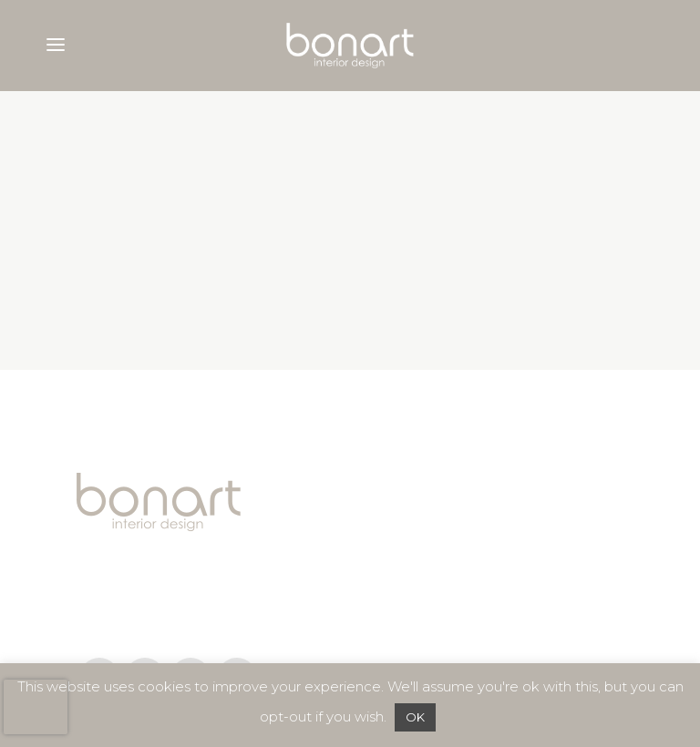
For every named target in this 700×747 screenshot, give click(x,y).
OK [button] (415, 717)
